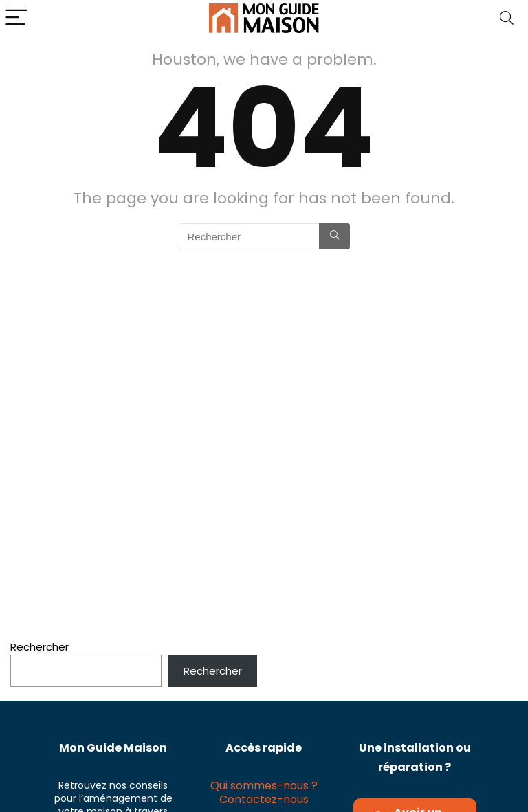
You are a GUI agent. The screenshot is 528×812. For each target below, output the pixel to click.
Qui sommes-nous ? (264, 786)
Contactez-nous (264, 799)
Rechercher (40, 647)
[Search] (507, 18)
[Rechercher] (334, 236)
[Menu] (16, 18)
